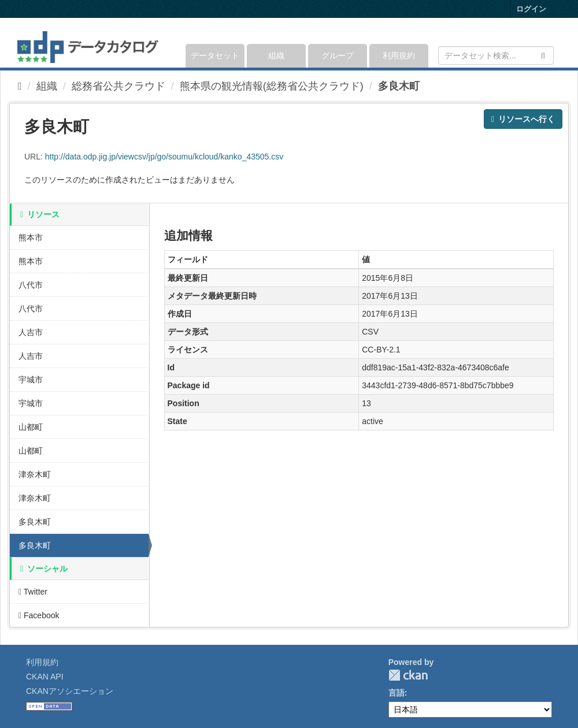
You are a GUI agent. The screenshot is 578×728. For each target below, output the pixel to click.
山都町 (31, 427)
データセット (215, 55)
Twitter (33, 592)
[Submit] (543, 55)
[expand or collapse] (553, 43)
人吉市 (31, 332)
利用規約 (399, 55)
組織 (276, 55)
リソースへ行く (523, 119)
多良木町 (399, 86)
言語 (397, 693)
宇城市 (31, 380)
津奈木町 (35, 474)
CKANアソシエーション (70, 691)
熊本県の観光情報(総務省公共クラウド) (272, 86)
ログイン (531, 9)
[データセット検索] (496, 55)
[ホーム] (20, 86)
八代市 (31, 285)
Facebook (39, 615)
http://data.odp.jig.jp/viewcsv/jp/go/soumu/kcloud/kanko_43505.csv (164, 157)
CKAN (408, 675)
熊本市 (31, 237)
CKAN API (45, 677)
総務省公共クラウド (118, 86)
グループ (338, 55)
